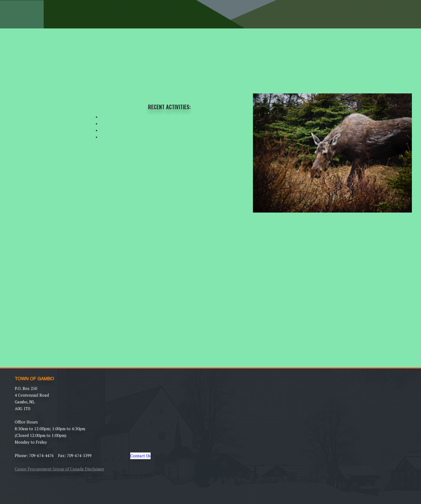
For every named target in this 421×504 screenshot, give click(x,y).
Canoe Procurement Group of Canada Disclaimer (59, 469)
